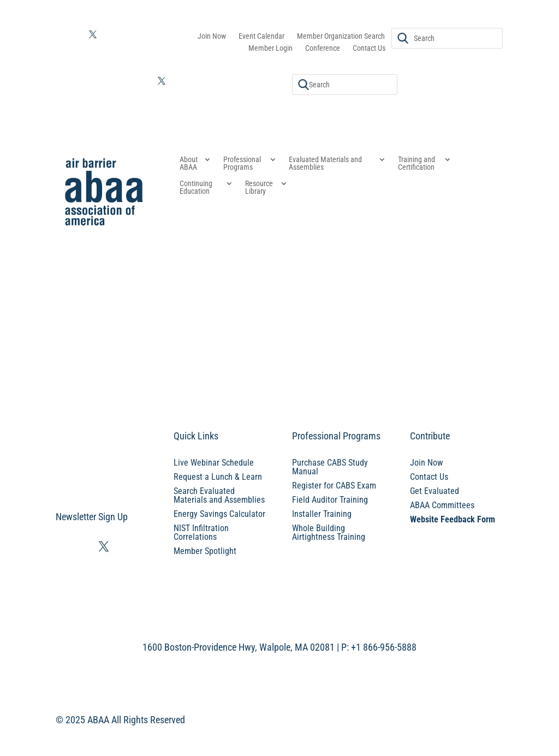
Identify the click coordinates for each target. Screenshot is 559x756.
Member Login (270, 48)
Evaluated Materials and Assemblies (325, 163)
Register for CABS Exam (334, 486)
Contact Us (369, 48)
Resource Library (259, 187)
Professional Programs (242, 163)
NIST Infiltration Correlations (201, 532)
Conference (323, 48)
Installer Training (322, 514)
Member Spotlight (205, 551)
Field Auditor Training (330, 500)
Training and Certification (417, 163)
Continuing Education (196, 187)
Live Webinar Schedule (214, 463)
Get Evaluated (435, 491)
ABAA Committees (442, 505)
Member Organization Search (341, 36)
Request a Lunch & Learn (218, 477)
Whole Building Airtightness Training (329, 532)
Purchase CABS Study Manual (330, 467)
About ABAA (189, 163)
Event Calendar (261, 36)
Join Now (212, 36)
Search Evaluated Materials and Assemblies (219, 495)
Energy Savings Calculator (219, 514)
